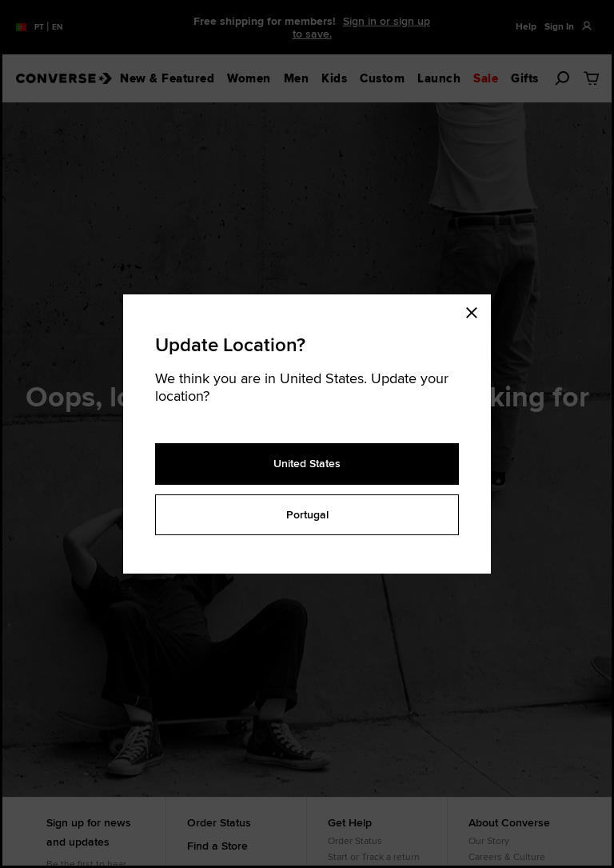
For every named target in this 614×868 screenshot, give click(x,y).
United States (307, 463)
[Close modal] (476, 310)
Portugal (307, 514)
